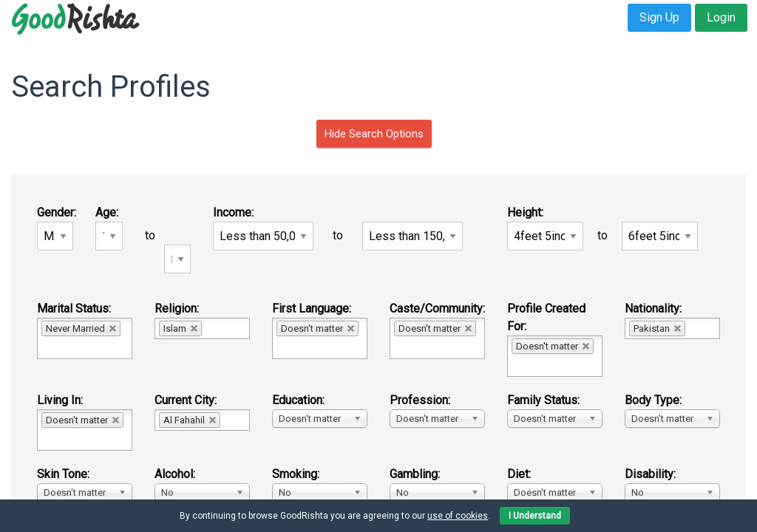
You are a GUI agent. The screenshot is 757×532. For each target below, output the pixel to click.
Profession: (420, 400)
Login (721, 17)
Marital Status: (74, 308)
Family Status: (543, 400)
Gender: (57, 212)
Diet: (519, 474)
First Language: (312, 308)
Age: (107, 212)
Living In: (60, 400)
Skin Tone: (63, 474)
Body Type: (653, 400)
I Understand (535, 516)
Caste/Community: (437, 308)
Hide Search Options (374, 134)
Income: (233, 212)
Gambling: (415, 474)
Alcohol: (175, 474)
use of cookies (458, 516)
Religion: (177, 308)
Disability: (650, 474)
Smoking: (296, 474)
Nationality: (653, 308)
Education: (298, 400)
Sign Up (659, 17)
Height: (525, 212)
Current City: (186, 400)
